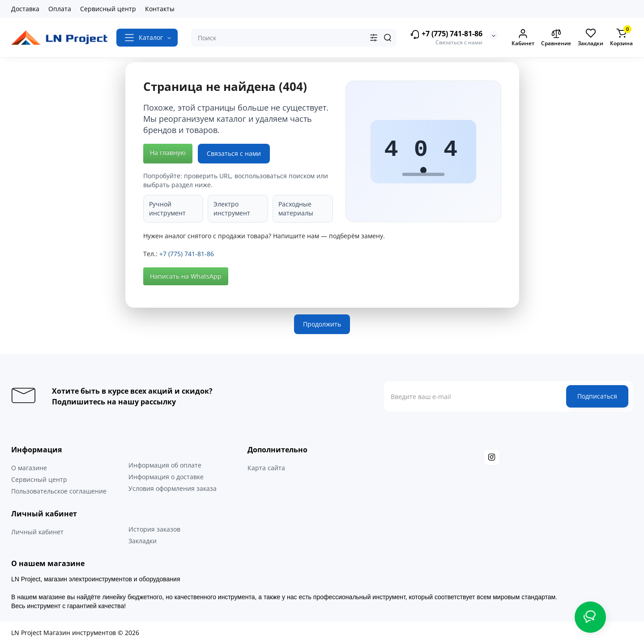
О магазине (29, 468)
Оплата (60, 9)
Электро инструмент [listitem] (232, 208)
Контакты (160, 9)
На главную (168, 152)
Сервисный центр (108, 9)
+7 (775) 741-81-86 (446, 34)
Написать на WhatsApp (186, 276)
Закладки (143, 541)
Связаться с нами (234, 153)
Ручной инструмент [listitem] (167, 208)
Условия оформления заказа (173, 488)
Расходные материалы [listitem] (296, 208)
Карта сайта (266, 468)
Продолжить (322, 324)
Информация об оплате (165, 465)
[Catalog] (147, 38)
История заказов (154, 529)
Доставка (25, 9)
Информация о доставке (166, 477)
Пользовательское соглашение (59, 491)
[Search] (388, 38)
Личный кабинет (37, 532)
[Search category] (374, 38)
